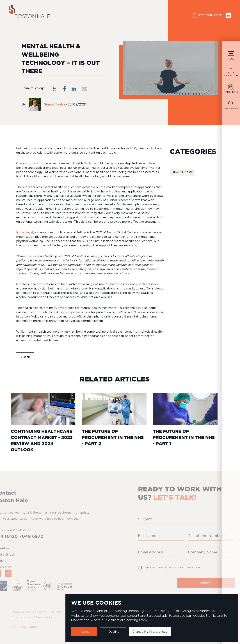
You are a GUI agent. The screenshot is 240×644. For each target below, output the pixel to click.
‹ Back (25, 357)
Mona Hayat (25, 232)
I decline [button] (113, 632)
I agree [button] (84, 632)
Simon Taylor (55, 104)
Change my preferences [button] (150, 632)
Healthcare (182, 172)
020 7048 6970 (208, 16)
